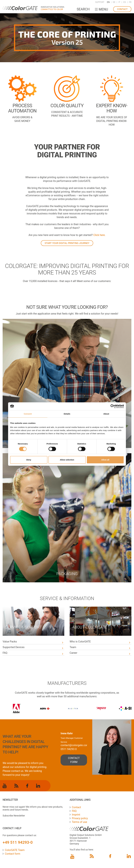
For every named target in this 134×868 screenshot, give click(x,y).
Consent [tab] (28, 414)
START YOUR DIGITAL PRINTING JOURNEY (67, 243)
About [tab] (106, 414)
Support (100, 2)
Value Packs (10, 642)
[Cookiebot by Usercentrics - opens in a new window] (112, 406)
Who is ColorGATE (80, 642)
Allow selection (67, 460)
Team (73, 647)
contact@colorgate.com (75, 745)
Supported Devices (14, 647)
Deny (29, 460)
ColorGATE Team (15, 850)
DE (114, 2)
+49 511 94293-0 (18, 842)
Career (73, 653)
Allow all (105, 460)
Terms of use (79, 822)
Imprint (76, 815)
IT (119, 2)
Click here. (99, 235)
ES (125, 2)
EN (108, 2)
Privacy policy (80, 818)
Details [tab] (67, 414)
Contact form (13, 854)
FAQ (5, 653)
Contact (122, 9)
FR (130, 2)
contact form (74, 760)
